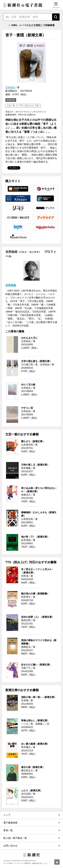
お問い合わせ (10, 846)
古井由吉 (10, 87)
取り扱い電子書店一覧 (15, 838)
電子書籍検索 (10, 823)
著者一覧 (8, 830)
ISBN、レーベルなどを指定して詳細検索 (33, 25)
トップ (7, 815)
